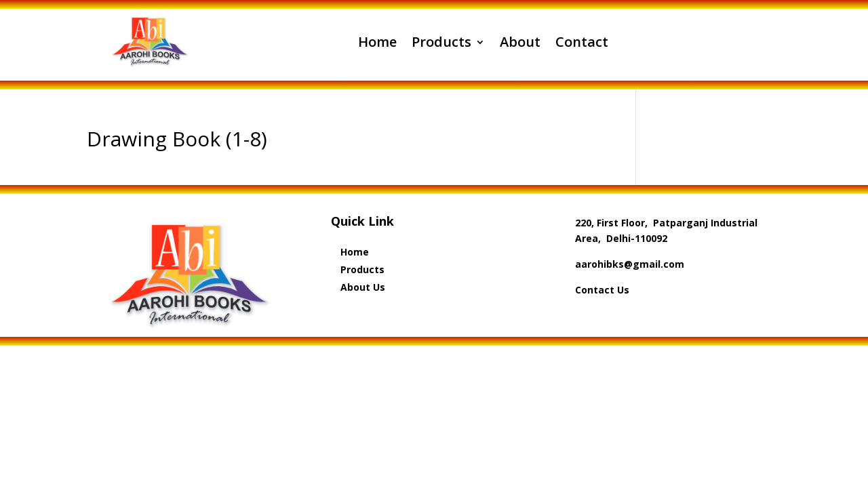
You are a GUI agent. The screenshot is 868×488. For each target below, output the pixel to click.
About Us (363, 287)
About (520, 42)
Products (441, 42)
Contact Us (602, 290)
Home (377, 42)
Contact (582, 42)
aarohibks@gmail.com (630, 264)
